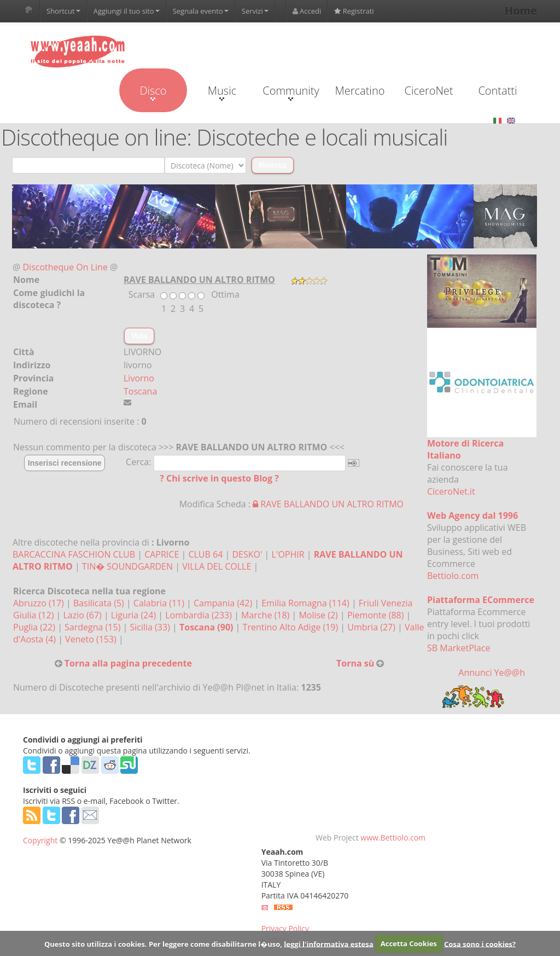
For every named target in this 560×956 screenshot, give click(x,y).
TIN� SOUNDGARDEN (127, 566)
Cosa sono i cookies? (480, 943)
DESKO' (247, 554)
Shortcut (63, 11)
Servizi (255, 11)
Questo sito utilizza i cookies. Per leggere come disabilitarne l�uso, (163, 943)
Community (291, 92)
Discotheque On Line (65, 267)
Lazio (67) (83, 615)
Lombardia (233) (200, 615)
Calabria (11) (160, 603)
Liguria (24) (135, 615)
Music (222, 92)
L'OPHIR (288, 554)
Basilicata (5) (100, 603)
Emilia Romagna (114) (307, 603)
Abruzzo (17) (40, 603)
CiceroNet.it (451, 491)
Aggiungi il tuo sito (127, 11)
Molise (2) (319, 615)
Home (521, 11)
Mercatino (360, 91)
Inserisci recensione (65, 463)
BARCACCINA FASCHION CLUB (74, 554)
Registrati (354, 11)
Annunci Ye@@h (492, 673)
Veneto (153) (92, 639)
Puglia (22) (35, 627)
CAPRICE (162, 554)
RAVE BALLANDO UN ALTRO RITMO (328, 504)
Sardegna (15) (94, 627)
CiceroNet (428, 91)
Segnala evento (201, 11)
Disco (153, 92)
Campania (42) (224, 603)
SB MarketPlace (459, 648)
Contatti (497, 91)
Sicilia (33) (151, 627)
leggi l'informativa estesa (328, 943)
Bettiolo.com (453, 576)
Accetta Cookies (409, 943)
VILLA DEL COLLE (217, 566)
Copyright (40, 840)
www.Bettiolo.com (393, 838)
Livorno (139, 378)
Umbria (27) (372, 627)
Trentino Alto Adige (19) (292, 627)
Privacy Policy (285, 928)
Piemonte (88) (377, 615)
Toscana (140, 391)
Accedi (307, 11)
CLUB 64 (205, 554)
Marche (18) (266, 615)
